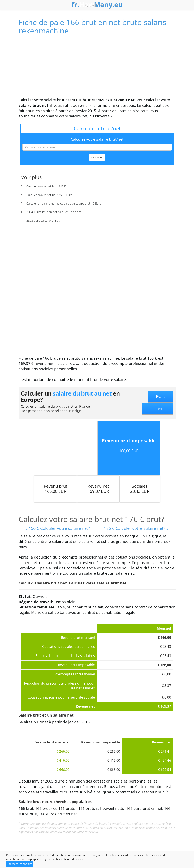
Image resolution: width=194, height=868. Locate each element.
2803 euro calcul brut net (43, 221)
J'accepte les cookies (20, 864)
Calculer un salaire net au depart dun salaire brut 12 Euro (64, 203)
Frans (161, 396)
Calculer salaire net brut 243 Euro (48, 186)
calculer (97, 157)
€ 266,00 (63, 751)
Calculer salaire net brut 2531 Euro (49, 195)
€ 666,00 (63, 770)
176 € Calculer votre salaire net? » (136, 528)
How (97, 4)
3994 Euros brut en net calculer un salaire (54, 212)
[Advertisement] (97, 68)
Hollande (158, 409)
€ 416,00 (63, 760)
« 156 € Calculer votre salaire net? (58, 528)
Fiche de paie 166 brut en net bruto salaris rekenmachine (92, 26)
